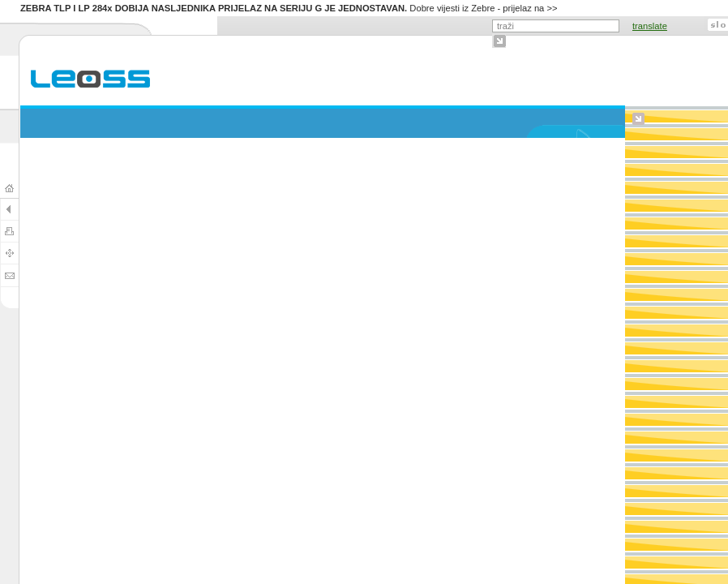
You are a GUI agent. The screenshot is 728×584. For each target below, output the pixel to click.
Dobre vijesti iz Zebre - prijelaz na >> (289, 8)
